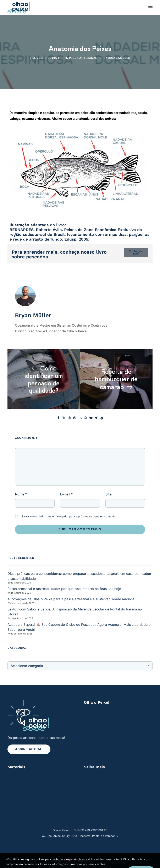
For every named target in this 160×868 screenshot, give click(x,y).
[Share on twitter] (64, 418)
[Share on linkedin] (80, 418)
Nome (21, 494)
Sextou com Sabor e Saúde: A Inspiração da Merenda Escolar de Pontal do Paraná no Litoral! (75, 612)
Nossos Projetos (97, 738)
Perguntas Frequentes (101, 787)
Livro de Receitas (21, 780)
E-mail (67, 494)
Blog (87, 745)
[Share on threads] (69, 418)
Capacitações (95, 730)
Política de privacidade (102, 795)
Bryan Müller (119, 58)
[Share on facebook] (59, 418)
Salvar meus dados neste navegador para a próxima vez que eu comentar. (69, 516)
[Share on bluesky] (91, 418)
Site (108, 494)
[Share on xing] (96, 418)
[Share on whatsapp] (85, 418)
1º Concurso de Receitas (27, 787)
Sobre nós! (92, 715)
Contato (90, 753)
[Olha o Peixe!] (19, 8)
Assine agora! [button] (29, 749)
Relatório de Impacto (100, 780)
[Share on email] (102, 418)
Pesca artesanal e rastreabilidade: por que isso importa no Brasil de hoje (64, 589)
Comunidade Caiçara (100, 723)
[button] (68, 817)
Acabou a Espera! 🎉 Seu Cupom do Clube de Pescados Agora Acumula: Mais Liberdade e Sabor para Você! (79, 627)
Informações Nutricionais (27, 795)
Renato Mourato (99, 861)
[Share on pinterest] (75, 418)
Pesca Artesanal (83, 58)
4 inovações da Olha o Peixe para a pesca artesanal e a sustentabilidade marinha (71, 599)
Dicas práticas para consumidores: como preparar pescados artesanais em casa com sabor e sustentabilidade (79, 576)
